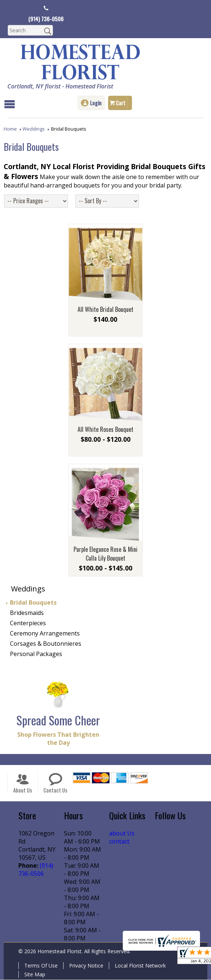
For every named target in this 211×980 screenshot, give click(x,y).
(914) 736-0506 (46, 19)
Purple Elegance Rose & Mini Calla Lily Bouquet (105, 554)
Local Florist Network (140, 966)
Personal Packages (36, 654)
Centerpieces (28, 623)
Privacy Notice (86, 966)
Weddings (34, 128)
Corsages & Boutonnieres (46, 644)
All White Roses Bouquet (105, 430)
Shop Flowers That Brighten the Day (58, 739)
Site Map (35, 975)
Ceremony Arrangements (45, 634)
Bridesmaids (27, 613)
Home (10, 128)
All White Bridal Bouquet (105, 310)
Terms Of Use (41, 966)
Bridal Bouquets (33, 603)
